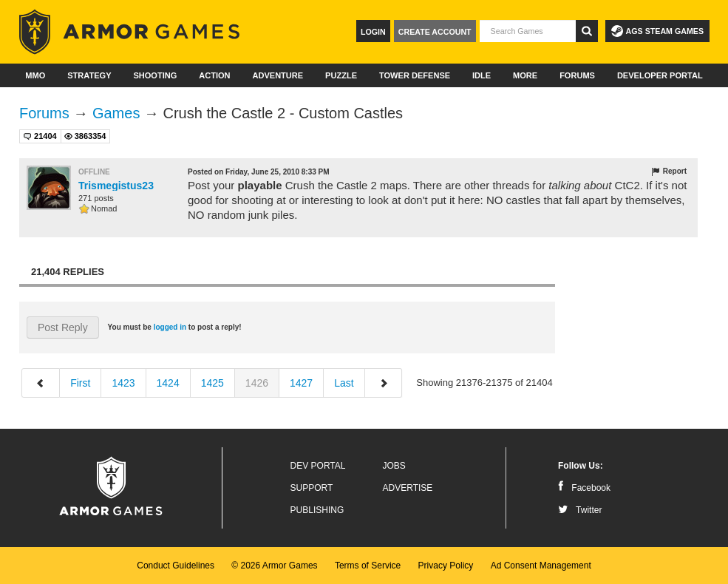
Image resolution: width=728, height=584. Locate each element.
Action (214, 75)
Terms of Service (368, 566)
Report (669, 172)
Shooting (155, 75)
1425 (212, 383)
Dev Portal (318, 466)
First (80, 383)
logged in (170, 327)
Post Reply (63, 327)
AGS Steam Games (657, 31)
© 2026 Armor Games (274, 566)
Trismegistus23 (116, 186)
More (525, 75)
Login (373, 32)
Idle (482, 75)
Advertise (408, 488)
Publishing (317, 510)
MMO (35, 75)
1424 (168, 383)
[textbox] (528, 31)
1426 (257, 383)
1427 (301, 383)
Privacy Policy (446, 566)
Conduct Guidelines (176, 566)
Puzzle (341, 75)
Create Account (435, 32)
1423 (123, 383)
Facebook (584, 488)
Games (116, 113)
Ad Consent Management (541, 566)
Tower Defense (415, 75)
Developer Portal (660, 75)
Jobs (394, 466)
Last (344, 383)
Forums (577, 75)
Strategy (89, 75)
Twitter (580, 510)
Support (312, 488)
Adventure (278, 75)
